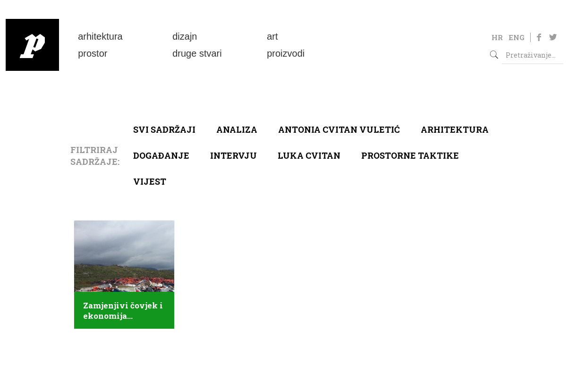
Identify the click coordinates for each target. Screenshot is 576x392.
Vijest (150, 181)
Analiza (237, 129)
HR (497, 37)
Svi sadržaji (164, 129)
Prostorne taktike (410, 155)
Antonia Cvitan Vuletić (339, 129)
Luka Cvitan (309, 155)
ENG (517, 37)
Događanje (161, 155)
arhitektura (455, 129)
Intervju (233, 155)
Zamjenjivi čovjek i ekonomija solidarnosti (123, 311)
